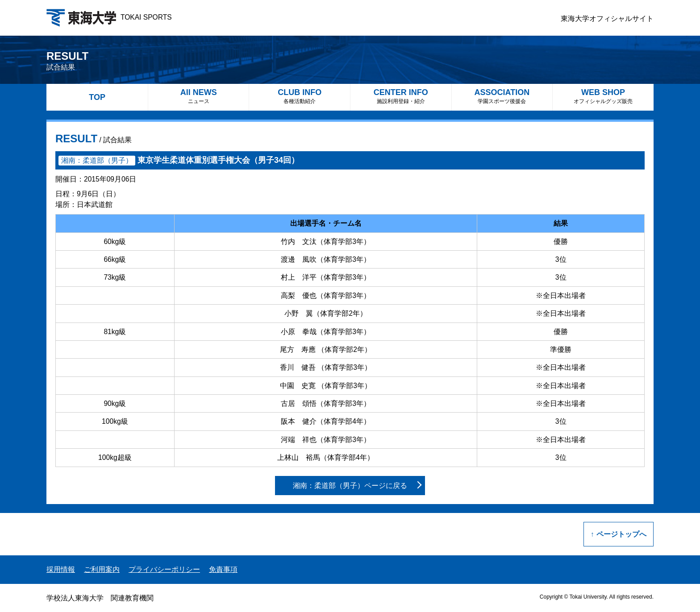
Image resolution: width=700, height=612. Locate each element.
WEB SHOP (603, 96)
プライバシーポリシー (164, 569)
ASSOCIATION (502, 96)
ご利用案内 (102, 569)
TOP (97, 97)
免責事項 (223, 569)
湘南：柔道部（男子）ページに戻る (350, 486)
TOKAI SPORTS (109, 17)
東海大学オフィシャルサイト (607, 19)
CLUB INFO (300, 96)
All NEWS (199, 96)
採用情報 (61, 569)
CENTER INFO (401, 96)
